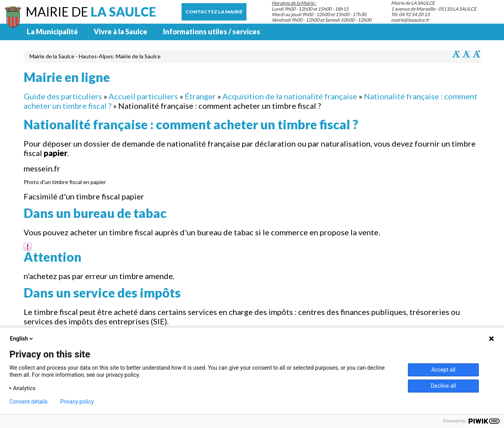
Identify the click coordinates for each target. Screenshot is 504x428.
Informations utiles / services (212, 32)
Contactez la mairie (214, 12)
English (22, 339)
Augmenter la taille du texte (456, 54)
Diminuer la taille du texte (466, 54)
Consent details (29, 402)
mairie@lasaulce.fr (410, 20)
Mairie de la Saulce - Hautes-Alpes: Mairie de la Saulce (95, 56)
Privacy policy (77, 402)
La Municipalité (52, 32)
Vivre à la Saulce (120, 32)
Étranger (200, 96)
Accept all (443, 370)
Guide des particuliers (63, 96)
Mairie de (91, 12)
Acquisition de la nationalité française (290, 96)
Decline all (443, 386)
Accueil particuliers (143, 96)
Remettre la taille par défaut (476, 54)
